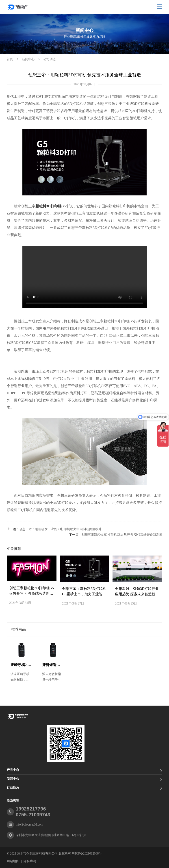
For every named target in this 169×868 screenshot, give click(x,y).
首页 (10, 59)
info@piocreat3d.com (29, 825)
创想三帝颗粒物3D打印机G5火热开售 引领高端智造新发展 (122, 535)
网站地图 (13, 861)
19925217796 (31, 809)
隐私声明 (30, 861)
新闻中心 (28, 59)
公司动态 (50, 59)
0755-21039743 (33, 815)
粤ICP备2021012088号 (87, 854)
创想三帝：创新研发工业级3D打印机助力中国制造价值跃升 (60, 529)
